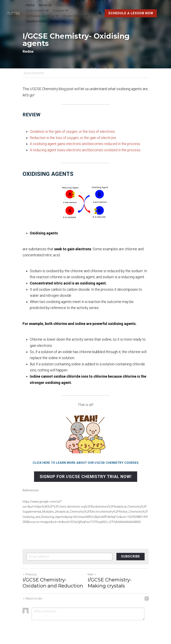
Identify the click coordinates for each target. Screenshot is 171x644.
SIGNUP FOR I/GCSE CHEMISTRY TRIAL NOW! (86, 477)
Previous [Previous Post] (30, 574)
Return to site (32, 599)
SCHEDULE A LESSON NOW (131, 13)
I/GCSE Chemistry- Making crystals (110, 583)
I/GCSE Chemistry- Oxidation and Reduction (53, 583)
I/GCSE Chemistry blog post (52, 89)
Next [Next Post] (92, 574)
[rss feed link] (147, 599)
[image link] (16, 13)
